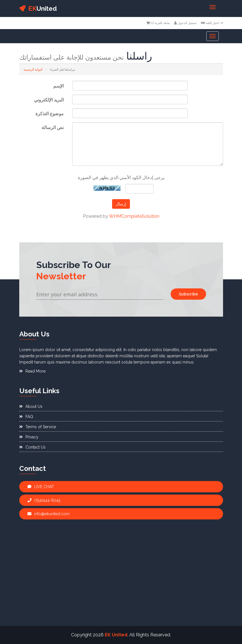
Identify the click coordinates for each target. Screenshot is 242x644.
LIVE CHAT (41, 487)
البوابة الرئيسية (33, 69)
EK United (116, 635)
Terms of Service (38, 427)
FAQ (26, 417)
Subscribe (188, 294)
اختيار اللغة (212, 23)
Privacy (29, 437)
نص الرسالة (53, 128)
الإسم (58, 86)
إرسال (121, 204)
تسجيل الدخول (185, 23)
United (38, 8)
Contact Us (32, 447)
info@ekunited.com (49, 514)
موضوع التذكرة (50, 114)
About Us (31, 406)
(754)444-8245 (44, 500)
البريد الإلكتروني (49, 100)
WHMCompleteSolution (134, 216)
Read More (32, 371)
